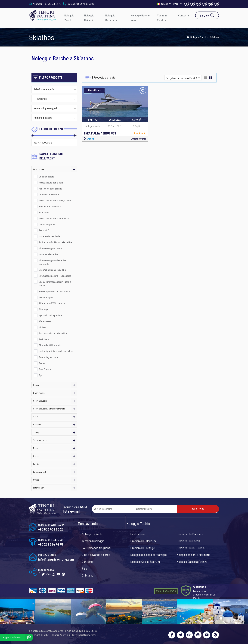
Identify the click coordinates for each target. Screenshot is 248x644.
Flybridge (43, 309)
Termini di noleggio (93, 541)
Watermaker (45, 321)
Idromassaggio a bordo (50, 248)
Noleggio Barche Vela (140, 18)
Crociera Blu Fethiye (143, 548)
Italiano (164, 4)
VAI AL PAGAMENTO (166, 591)
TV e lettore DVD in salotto (52, 303)
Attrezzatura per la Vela (51, 182)
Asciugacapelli (46, 297)
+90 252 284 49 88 (85, 4)
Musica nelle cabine (48, 254)
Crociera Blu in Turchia (191, 548)
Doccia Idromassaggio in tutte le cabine (55, 284)
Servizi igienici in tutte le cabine (55, 291)
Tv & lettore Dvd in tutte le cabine (56, 242)
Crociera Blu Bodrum (143, 541)
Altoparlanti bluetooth (50, 345)
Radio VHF (44, 230)
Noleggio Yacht (69, 18)
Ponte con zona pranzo (50, 188)
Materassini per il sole (49, 236)
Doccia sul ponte (47, 224)
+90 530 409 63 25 (52, 4)
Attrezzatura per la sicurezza (54, 218)
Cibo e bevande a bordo (96, 555)
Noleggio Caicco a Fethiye (192, 562)
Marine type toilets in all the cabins (56, 351)
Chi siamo (88, 575)
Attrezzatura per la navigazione (55, 200)
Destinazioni (138, 534)
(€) (178, 4)
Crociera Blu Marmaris (190, 534)
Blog (84, 568)
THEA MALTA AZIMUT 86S (100, 133)
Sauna (42, 363)
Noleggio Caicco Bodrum (145, 562)
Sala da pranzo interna (50, 206)
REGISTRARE (198, 508)
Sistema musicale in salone (52, 270)
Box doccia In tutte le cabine (53, 333)
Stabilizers (44, 339)
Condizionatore (46, 176)
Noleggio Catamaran (112, 18)
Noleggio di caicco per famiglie (149, 555)
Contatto (184, 15)
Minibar (42, 327)
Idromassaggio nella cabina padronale (52, 262)
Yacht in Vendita (162, 18)
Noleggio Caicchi (89, 18)
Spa (41, 375)
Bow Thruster (46, 369)
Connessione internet (50, 194)
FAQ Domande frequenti (96, 548)
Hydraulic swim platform (51, 315)
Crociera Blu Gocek (188, 541)
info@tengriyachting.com (56, 559)
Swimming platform (49, 357)
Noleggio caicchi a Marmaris (193, 555)
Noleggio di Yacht (92, 534)
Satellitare (44, 212)
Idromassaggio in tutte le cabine (55, 276)
